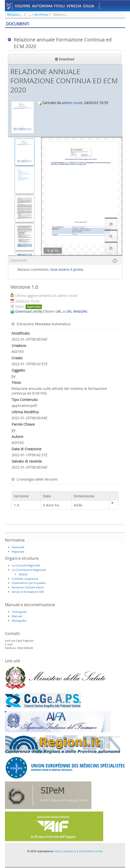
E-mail (9, 644)
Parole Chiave (23, 424)
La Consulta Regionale (26, 565)
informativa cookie (91, 851)
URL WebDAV (76, 311)
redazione (70, 851)
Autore (17, 436)
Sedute (23, 574)
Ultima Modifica (25, 412)
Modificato (21, 333)
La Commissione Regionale (29, 570)
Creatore (19, 345)
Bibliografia (19, 621)
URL (59, 311)
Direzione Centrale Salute (28, 587)
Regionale (18, 552)
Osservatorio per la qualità (29, 583)
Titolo (16, 382)
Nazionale (18, 547)
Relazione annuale (15, 14)
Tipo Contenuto (25, 399)
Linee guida (19, 612)
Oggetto (18, 370)
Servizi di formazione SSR (28, 592)
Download (65, 59)
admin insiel (72, 103)
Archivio (41, 14)
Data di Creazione (26, 449)
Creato (17, 358)
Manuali (17, 616)
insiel (57, 851)
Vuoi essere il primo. (67, 269)
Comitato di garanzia (25, 579)
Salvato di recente (27, 461)
